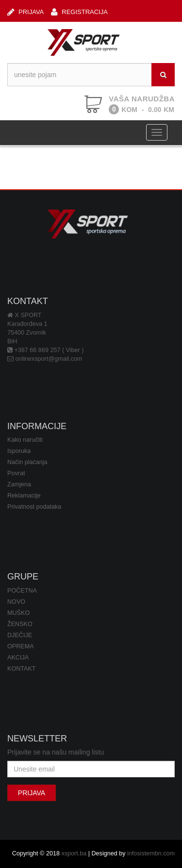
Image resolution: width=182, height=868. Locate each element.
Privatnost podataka (34, 507)
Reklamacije (24, 496)
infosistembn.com (151, 853)
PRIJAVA (25, 12)
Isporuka (19, 451)
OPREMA (21, 646)
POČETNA (22, 591)
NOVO (16, 602)
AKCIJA (18, 658)
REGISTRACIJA (79, 12)
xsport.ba (74, 853)
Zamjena (19, 484)
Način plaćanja (27, 462)
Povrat (16, 473)
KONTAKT (22, 669)
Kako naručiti (25, 440)
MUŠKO (18, 613)
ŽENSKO (20, 624)
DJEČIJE (20, 635)
